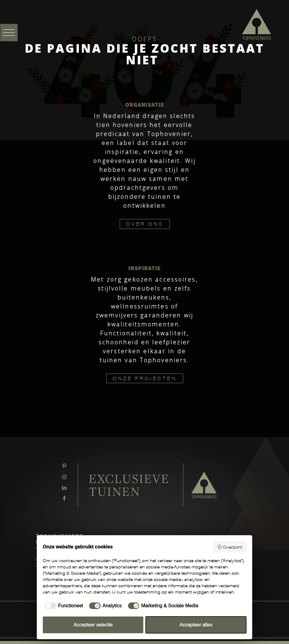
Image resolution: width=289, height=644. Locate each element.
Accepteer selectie (93, 625)
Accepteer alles (196, 625)
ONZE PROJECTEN (145, 378)
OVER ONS (145, 224)
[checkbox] (63, 606)
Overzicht (230, 547)
